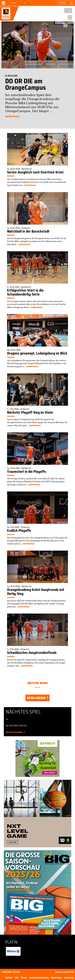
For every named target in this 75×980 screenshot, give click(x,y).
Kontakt (9, 978)
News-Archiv (37, 698)
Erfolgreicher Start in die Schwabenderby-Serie (25, 292)
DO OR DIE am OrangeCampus (25, 84)
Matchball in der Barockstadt (28, 231)
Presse (24, 978)
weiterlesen (12, 116)
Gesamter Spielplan (14, 732)
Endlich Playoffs (19, 531)
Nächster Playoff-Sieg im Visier (30, 412)
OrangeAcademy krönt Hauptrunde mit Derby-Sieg (36, 592)
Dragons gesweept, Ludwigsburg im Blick (37, 353)
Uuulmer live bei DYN (64, 972)
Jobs (17, 978)
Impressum (69, 978)
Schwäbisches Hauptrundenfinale (32, 653)
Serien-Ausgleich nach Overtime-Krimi (35, 172)
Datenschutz (56, 978)
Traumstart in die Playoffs (27, 472)
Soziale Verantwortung (39, 978)
